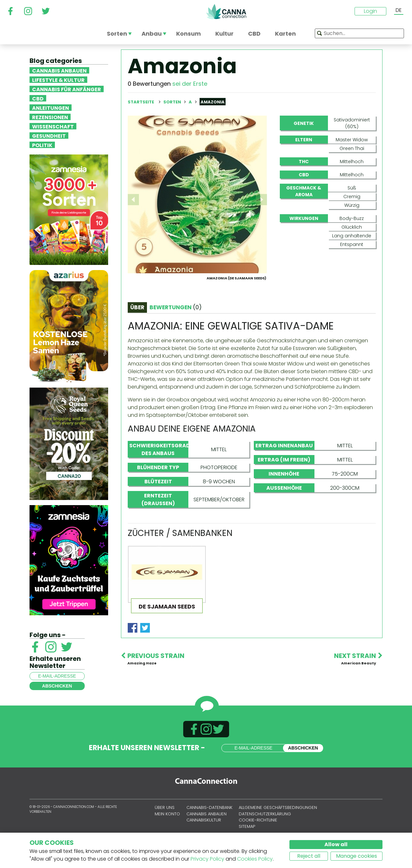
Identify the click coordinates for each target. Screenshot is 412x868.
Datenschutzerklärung (265, 832)
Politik (42, 145)
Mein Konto (167, 832)
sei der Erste (190, 84)
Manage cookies (356, 856)
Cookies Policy (255, 859)
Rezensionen (50, 117)
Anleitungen (51, 108)
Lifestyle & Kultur (58, 80)
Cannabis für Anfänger (67, 89)
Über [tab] (137, 338)
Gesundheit (49, 136)
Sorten (173, 102)
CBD (38, 98)
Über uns (165, 825)
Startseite (141, 102)
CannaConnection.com (226, 12)
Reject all (309, 856)
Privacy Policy (207, 859)
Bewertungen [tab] (176, 338)
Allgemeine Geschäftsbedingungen (278, 825)
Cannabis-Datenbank (209, 825)
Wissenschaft (53, 126)
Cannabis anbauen (59, 70)
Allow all (336, 844)
